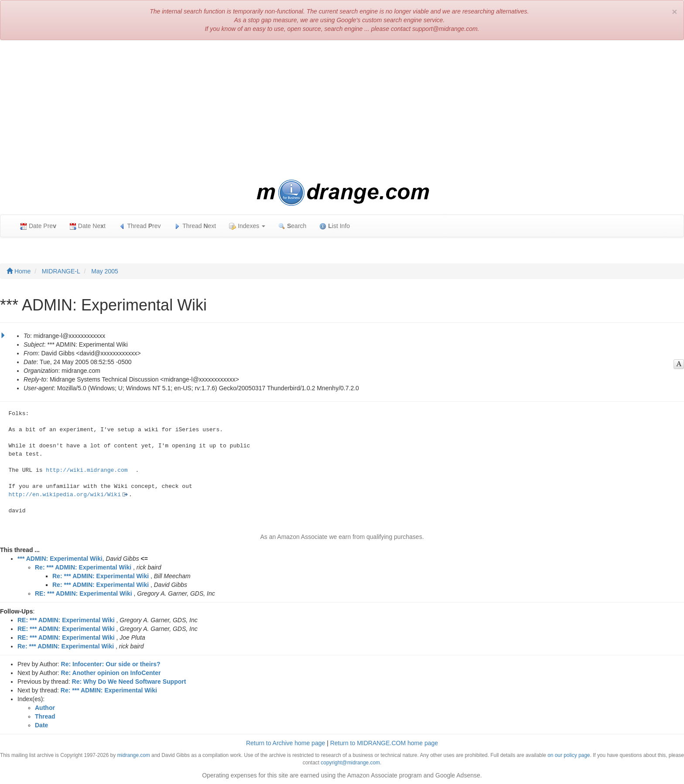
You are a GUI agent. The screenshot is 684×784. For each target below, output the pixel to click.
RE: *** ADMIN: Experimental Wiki (84, 593)
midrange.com (133, 755)
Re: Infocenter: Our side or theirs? (111, 664)
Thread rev (140, 226)
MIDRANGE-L (61, 271)
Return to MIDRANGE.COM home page (384, 743)
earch (292, 226)
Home (19, 271)
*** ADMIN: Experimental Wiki (60, 559)
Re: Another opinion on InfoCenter (111, 673)
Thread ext (195, 226)
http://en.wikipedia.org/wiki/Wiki (65, 495)
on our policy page (569, 755)
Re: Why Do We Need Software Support (129, 682)
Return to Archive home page (286, 743)
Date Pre (38, 226)
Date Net (87, 226)
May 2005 (104, 271)
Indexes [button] (247, 226)
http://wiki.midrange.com (87, 470)
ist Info (335, 226)
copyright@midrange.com (350, 763)
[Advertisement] (342, 110)
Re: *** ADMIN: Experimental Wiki (83, 567)
